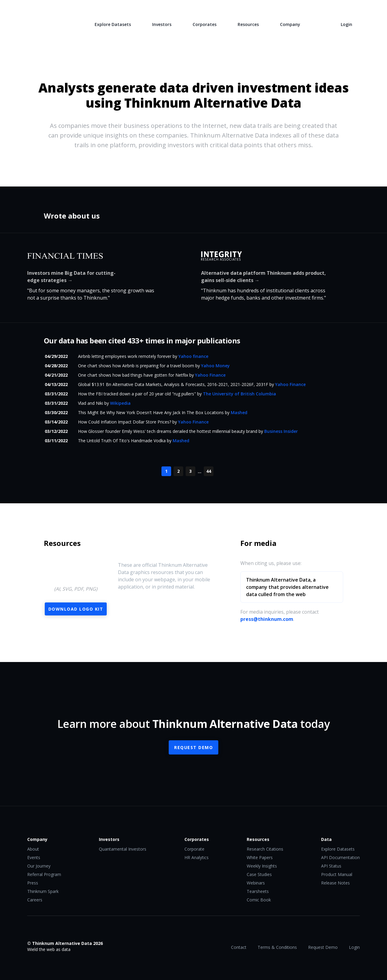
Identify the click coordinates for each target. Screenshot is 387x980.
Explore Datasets (113, 24)
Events (34, 857)
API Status (331, 866)
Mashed (239, 412)
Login (346, 24)
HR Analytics (197, 857)
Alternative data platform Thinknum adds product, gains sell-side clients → (263, 277)
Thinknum (50, 23)
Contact (239, 947)
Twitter (43, 931)
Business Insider (281, 431)
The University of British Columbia (239, 394)
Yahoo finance (193, 356)
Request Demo (193, 747)
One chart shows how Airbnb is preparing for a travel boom (136, 366)
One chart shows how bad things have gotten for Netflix (133, 375)
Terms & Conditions (277, 947)
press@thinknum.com (267, 619)
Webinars (256, 883)
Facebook (31, 931)
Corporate (194, 849)
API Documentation (340, 857)
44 (209, 471)
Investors (162, 24)
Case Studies (259, 874)
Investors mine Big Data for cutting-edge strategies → (71, 277)
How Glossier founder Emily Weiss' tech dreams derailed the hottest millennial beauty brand (168, 431)
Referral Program (44, 874)
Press (33, 883)
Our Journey (39, 866)
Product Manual (337, 874)
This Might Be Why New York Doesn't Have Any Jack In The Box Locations (151, 412)
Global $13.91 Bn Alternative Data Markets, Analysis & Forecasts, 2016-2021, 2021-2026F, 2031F (173, 384)
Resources (248, 24)
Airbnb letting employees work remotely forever (125, 356)
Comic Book (259, 900)
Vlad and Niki (91, 403)
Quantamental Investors (123, 849)
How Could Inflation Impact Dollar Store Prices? (125, 422)
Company (290, 24)
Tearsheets (258, 891)
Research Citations (265, 849)
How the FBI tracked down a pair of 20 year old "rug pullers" (137, 394)
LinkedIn (55, 931)
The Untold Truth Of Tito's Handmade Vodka (122, 441)
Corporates (205, 24)
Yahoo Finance (210, 375)
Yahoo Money (215, 366)
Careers (35, 900)
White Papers (260, 857)
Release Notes (335, 883)
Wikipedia (120, 403)
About (33, 849)
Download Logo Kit (76, 609)
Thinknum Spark (43, 891)
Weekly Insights (262, 866)
